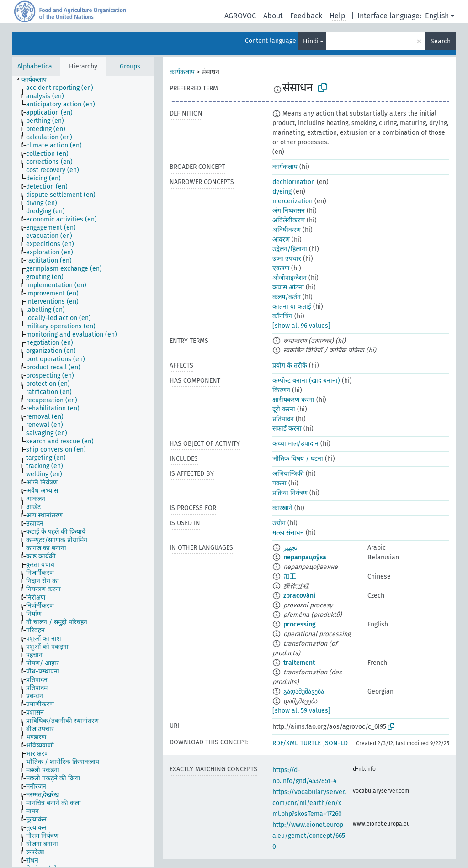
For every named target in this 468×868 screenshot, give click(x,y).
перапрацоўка (305, 557)
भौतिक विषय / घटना (298, 459)
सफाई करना (287, 429)
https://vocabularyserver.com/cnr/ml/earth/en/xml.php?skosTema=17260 (309, 803)
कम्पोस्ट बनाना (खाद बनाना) (306, 381)
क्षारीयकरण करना (293, 400)
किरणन (281, 390)
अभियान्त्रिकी (288, 474)
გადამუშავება (304, 692)
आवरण (281, 239)
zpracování (299, 596)
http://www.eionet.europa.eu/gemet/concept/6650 (309, 836)
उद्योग (279, 523)
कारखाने (282, 508)
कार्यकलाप (182, 72)
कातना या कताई (292, 307)
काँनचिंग (282, 316)
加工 (290, 576)
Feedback (306, 16)
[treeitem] (38, 80)
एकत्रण (281, 268)
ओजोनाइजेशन (290, 278)
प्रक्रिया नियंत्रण (290, 493)
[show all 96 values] (301, 326)
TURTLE (311, 743)
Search (441, 41)
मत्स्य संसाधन (288, 533)
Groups (130, 66)
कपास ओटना (288, 287)
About (273, 16)
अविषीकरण (287, 230)
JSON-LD (335, 743)
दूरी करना (284, 409)
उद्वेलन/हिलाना (290, 249)
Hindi (311, 41)
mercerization (292, 201)
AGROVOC (240, 16)
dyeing (282, 192)
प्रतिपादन (283, 419)
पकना (279, 483)
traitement (299, 663)
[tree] (83, 471)
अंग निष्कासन (289, 211)
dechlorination (294, 182)
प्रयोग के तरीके (290, 366)
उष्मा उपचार (287, 259)
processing (300, 624)
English (437, 16)
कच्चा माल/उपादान (295, 444)
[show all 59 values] (301, 711)
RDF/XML (285, 743)
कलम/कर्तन (287, 297)
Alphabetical (36, 66)
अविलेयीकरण (289, 220)
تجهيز (290, 548)
